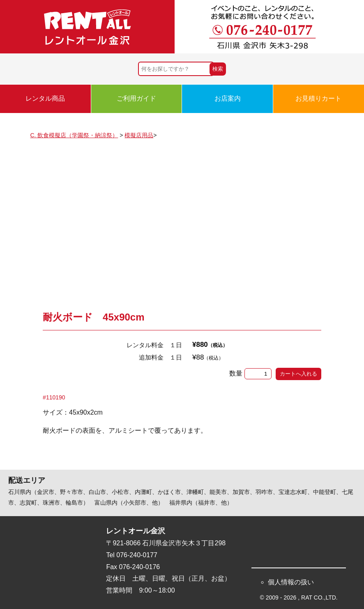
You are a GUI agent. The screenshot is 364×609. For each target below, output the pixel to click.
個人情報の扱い (291, 582)
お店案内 (228, 98)
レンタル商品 (45, 98)
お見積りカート (318, 98)
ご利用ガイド (136, 98)
